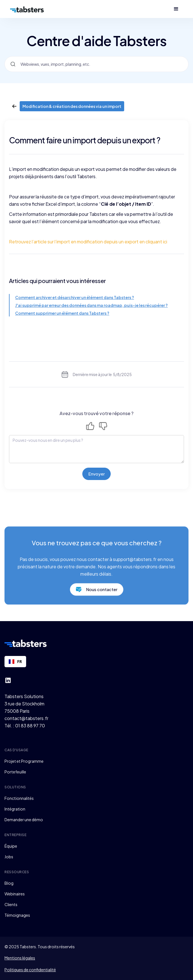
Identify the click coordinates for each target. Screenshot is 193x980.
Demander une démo (24, 820)
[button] (176, 9)
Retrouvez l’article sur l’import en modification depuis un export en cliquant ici (88, 242)
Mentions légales (20, 958)
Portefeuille (15, 772)
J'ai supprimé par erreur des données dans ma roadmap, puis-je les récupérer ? (91, 305)
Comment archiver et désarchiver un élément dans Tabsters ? (75, 297)
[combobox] (15, 662)
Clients (11, 904)
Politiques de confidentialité (30, 970)
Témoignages (17, 915)
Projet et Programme (24, 761)
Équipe (11, 846)
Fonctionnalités (19, 798)
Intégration (15, 809)
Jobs (9, 857)
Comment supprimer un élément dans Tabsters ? (62, 313)
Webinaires (15, 894)
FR (15, 661)
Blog (9, 883)
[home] (27, 9)
